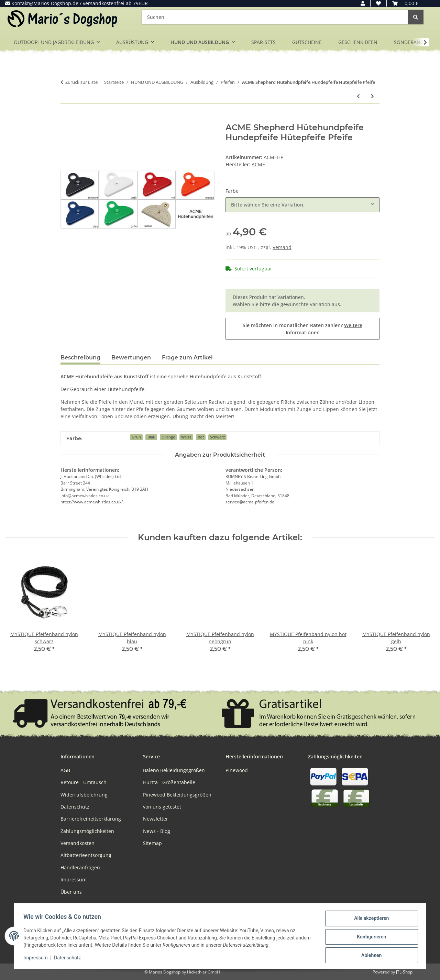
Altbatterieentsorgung (86, 855)
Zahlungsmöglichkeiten (87, 831)
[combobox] (302, 205)
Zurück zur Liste (81, 82)
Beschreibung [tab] (80, 358)
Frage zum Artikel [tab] (187, 358)
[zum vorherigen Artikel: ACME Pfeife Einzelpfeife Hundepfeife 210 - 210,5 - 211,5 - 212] (358, 96)
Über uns (71, 892)
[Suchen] (275, 17)
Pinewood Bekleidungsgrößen (177, 795)
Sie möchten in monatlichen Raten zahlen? (302, 329)
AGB (65, 770)
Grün (136, 437)
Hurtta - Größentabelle (169, 782)
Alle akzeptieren (370, 920)
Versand (282, 247)
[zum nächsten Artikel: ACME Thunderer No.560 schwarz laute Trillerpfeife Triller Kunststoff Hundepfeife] (372, 96)
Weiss (186, 437)
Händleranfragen (80, 867)
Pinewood (237, 770)
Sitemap (152, 843)
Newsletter (156, 819)
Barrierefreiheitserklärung (91, 819)
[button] (363, 3)
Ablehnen (370, 956)
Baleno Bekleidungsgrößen (174, 770)
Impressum (37, 959)
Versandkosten (78, 843)
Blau (151, 437)
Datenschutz (69, 959)
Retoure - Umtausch (84, 782)
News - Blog (157, 831)
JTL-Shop (404, 972)
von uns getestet (162, 807)
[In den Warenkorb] (66, 119)
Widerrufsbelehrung (84, 795)
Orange (168, 437)
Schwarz (217, 437)
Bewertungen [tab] (131, 358)
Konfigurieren (370, 938)
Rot (201, 437)
